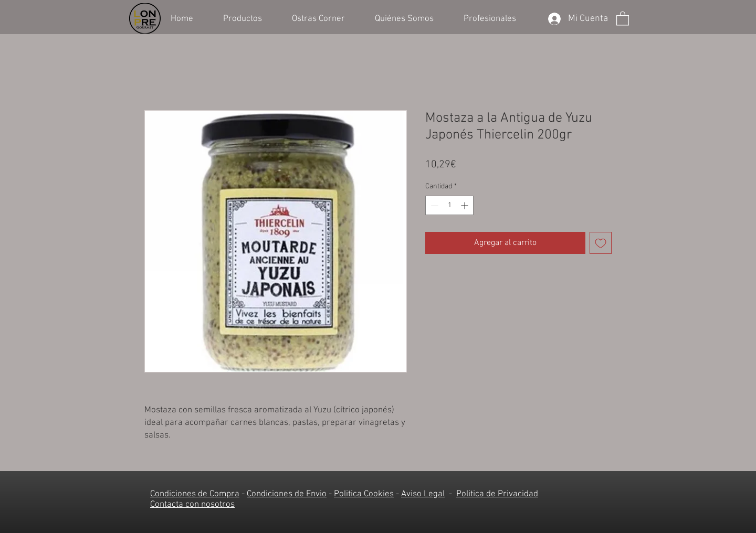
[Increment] (465, 205)
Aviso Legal (423, 494)
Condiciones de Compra (195, 494)
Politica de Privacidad (497, 494)
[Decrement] (433, 205)
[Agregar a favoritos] (601, 243)
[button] (250, 18)
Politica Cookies (364, 494)
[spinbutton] (449, 205)
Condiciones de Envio (287, 494)
